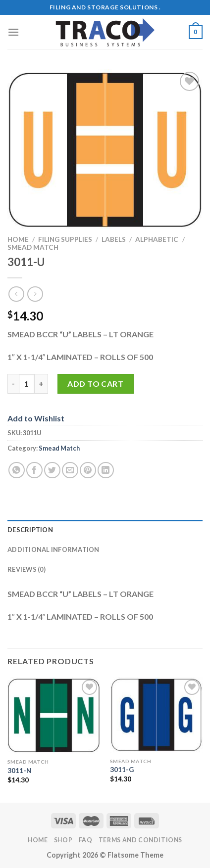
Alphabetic (157, 239)
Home (18, 239)
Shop (63, 840)
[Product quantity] (27, 384)
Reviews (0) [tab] (26, 569)
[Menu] (13, 32)
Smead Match (33, 247)
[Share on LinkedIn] (106, 470)
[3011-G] (156, 715)
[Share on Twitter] (52, 470)
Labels (114, 239)
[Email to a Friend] (70, 470)
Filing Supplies (65, 239)
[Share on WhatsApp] (17, 470)
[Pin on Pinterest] (88, 470)
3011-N (19, 771)
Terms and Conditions (140, 840)
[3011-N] (54, 715)
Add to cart (95, 384)
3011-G (122, 770)
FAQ (86, 840)
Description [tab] (30, 530)
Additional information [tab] (53, 549)
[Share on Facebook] (34, 470)
